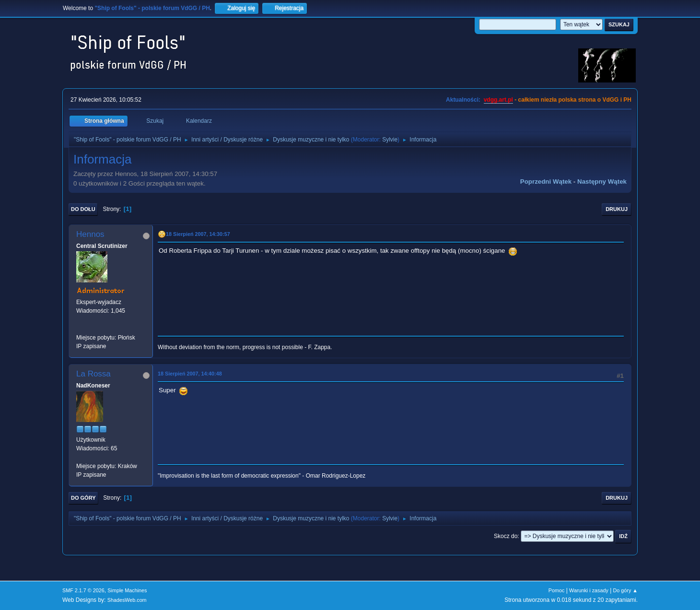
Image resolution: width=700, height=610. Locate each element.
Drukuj (617, 209)
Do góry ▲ (625, 590)
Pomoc (557, 590)
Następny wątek (602, 182)
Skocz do (506, 536)
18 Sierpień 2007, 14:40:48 (190, 374)
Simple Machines (127, 590)
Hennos (90, 234)
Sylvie (390, 140)
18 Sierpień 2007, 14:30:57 (198, 234)
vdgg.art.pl (498, 100)
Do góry (83, 498)
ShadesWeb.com (127, 600)
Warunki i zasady (589, 590)
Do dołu (83, 209)
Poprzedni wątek (546, 182)
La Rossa (93, 374)
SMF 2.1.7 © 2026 (83, 590)
